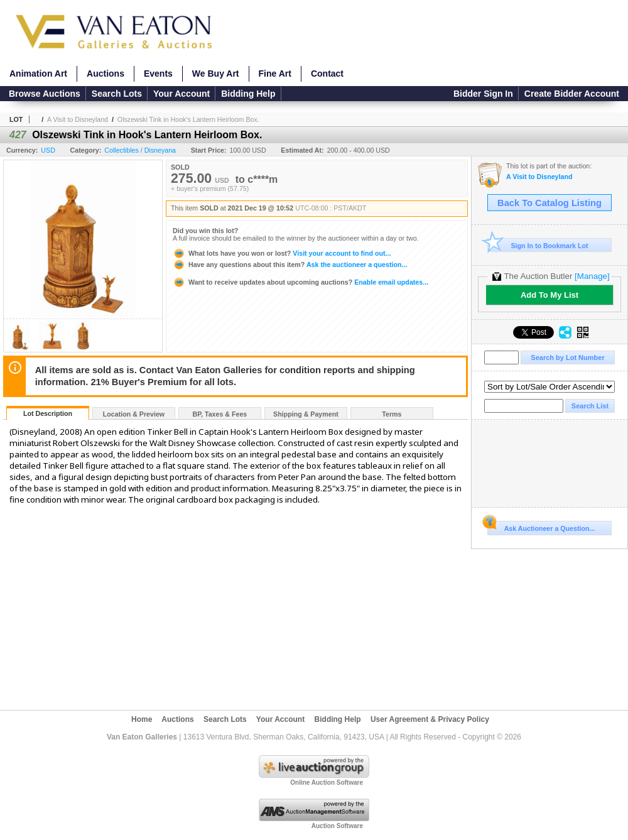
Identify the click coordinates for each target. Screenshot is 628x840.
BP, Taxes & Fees (220, 414)
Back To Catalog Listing (549, 203)
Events (158, 74)
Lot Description (48, 413)
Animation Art (38, 74)
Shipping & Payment (306, 414)
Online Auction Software (327, 783)
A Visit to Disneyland (78, 119)
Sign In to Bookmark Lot (538, 245)
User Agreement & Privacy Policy (430, 719)
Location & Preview (134, 414)
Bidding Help (248, 94)
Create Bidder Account (572, 94)
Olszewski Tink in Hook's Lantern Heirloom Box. (188, 119)
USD (48, 150)
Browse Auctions (45, 94)
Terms (392, 414)
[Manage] (592, 276)
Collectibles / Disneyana (140, 150)
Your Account (181, 94)
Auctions (106, 74)
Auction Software (337, 826)
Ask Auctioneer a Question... (541, 526)
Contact (327, 74)
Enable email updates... (300, 282)
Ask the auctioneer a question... (290, 265)
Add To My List (549, 295)
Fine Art (275, 74)
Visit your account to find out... (282, 253)
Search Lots (117, 94)
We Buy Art (216, 74)
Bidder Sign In (483, 94)
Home (142, 719)
